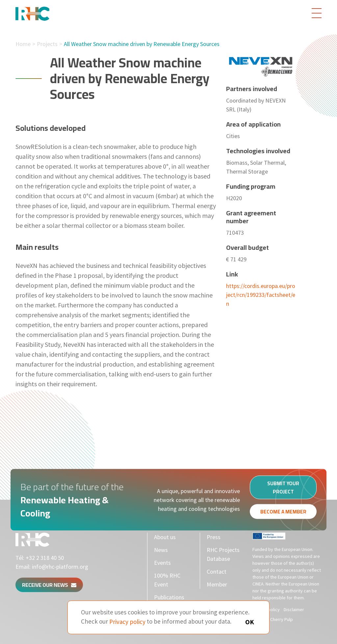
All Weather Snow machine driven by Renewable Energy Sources (142, 44)
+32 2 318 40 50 (45, 558)
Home (23, 44)
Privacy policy (127, 621)
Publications (169, 597)
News (161, 550)
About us (165, 537)
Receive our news (49, 585)
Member (217, 584)
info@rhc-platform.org (60, 567)
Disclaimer (294, 609)
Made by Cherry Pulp (273, 619)
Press (214, 537)
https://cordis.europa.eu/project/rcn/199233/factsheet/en (261, 295)
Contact (217, 572)
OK (250, 622)
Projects (47, 44)
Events (162, 563)
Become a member (283, 513)
